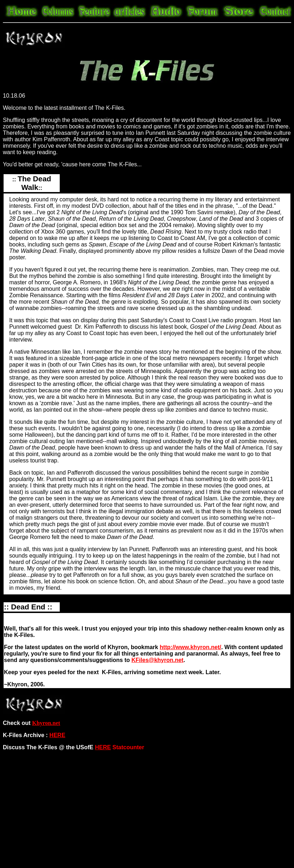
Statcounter (128, 747)
